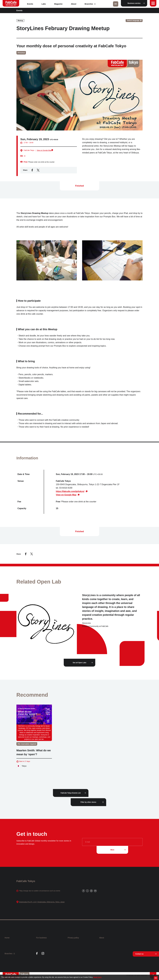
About (74, 4)
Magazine (58, 4)
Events (30, 4)
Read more (98, 977)
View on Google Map (44, 150)
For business (41, 938)
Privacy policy (73, 938)
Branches (90, 4)
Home (7, 938)
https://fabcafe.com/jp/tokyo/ (70, 493)
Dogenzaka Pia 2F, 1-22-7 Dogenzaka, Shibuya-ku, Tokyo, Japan (42, 902)
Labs (44, 4)
